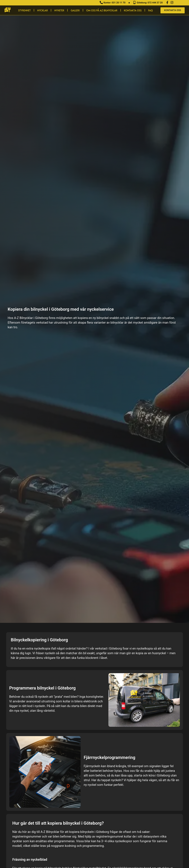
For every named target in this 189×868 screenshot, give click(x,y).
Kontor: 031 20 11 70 (115, 3)
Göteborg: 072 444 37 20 (150, 3)
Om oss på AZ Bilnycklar (102, 10)
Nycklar (42, 10)
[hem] (7, 10)
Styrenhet (24, 10)
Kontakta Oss (133, 10)
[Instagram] (172, 2)
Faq (150, 10)
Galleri (75, 10)
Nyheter (59, 10)
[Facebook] (167, 2)
